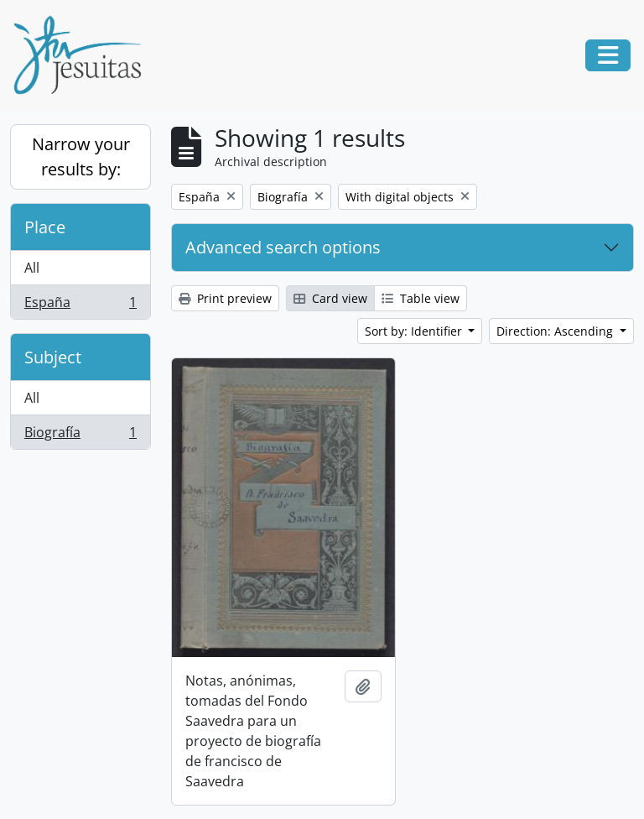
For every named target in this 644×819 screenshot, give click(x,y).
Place (45, 227)
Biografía (80, 436)
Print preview (225, 298)
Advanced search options (283, 247)
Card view (330, 298)
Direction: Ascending (556, 331)
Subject (53, 357)
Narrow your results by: (81, 156)
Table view (421, 298)
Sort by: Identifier (415, 331)
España (80, 305)
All (32, 268)
